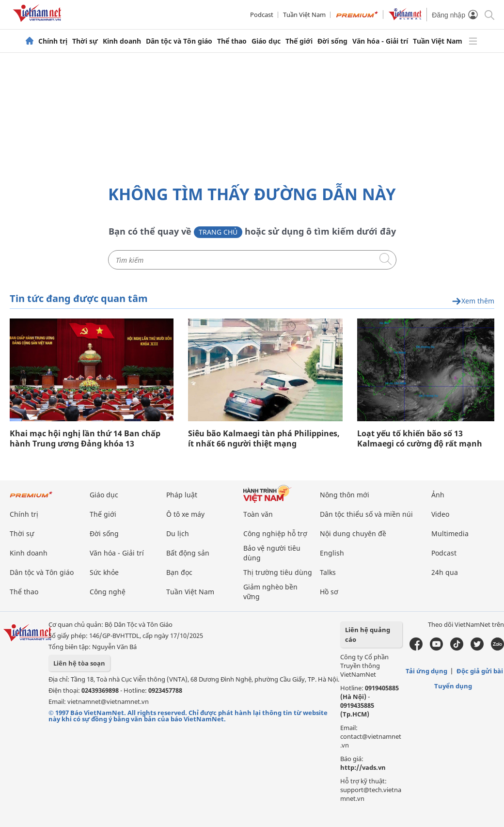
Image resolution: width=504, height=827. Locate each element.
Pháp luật (182, 495)
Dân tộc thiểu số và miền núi (366, 514)
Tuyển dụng (453, 686)
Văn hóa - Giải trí (380, 41)
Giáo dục (266, 41)
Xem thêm (473, 301)
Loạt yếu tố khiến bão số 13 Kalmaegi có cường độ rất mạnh (420, 439)
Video (440, 514)
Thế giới (299, 41)
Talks (328, 572)
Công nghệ (108, 592)
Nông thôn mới (345, 495)
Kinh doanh (122, 41)
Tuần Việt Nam (304, 15)
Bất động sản (188, 553)
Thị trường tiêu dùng (278, 572)
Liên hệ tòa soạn (79, 663)
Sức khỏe (104, 572)
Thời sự (85, 41)
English (332, 553)
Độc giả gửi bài (480, 671)
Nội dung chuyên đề (353, 533)
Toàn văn (258, 514)
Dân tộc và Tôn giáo (179, 41)
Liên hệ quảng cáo (368, 635)
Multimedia (450, 533)
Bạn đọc (179, 572)
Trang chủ (218, 232)
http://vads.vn (363, 767)
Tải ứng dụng (426, 671)
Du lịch (178, 533)
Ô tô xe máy (185, 514)
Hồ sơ (329, 592)
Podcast (262, 15)
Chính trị (53, 41)
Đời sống (332, 41)
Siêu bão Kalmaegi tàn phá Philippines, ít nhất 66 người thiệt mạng (264, 439)
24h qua (445, 572)
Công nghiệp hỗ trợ (275, 533)
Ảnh (438, 495)
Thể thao (232, 41)
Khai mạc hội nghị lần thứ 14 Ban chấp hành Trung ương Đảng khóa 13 (85, 439)
